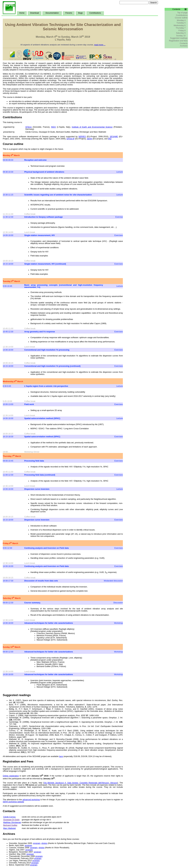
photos (44, 843)
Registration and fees (178, 41)
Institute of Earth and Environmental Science (92, 127)
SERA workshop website (13, 802)
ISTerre (29, 127)
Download (34, 13)
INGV (54, 127)
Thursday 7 (181, 28)
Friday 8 (182, 31)
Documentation (52, 13)
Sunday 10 (181, 36)
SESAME (114, 137)
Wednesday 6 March (13, 382)
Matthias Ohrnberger (12, 822)
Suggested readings (179, 38)
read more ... (100, 45)
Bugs (80, 13)
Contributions (95, 13)
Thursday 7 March (12, 456)
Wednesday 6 (179, 25)
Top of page (182, 13)
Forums (69, 13)
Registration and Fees (18, 761)
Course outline (181, 18)
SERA (89, 139)
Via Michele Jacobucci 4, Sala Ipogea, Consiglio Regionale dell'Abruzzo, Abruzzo (81, 783)
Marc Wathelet (9, 828)
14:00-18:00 (8, 623)
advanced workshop (31, 800)
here (61, 756)
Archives (184, 46)
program (37, 843)
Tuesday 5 (181, 23)
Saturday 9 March (12, 598)
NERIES (82, 137)
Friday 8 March (10, 543)
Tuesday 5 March (11, 281)
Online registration (11, 776)
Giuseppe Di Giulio (11, 820)
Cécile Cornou (9, 817)
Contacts (184, 43)
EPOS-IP (71, 139)
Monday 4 (181, 20)
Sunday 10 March (12, 647)
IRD (110, 139)
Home (22, 13)
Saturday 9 (181, 33)
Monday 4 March (11, 155)
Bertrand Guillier (10, 825)
